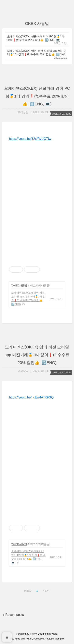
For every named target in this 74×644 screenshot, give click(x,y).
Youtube (50, 639)
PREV (27, 590)
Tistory (33, 634)
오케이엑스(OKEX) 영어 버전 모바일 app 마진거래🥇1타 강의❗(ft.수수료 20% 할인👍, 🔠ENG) (37, 52)
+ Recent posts (13, 615)
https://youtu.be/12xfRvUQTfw (30, 139)
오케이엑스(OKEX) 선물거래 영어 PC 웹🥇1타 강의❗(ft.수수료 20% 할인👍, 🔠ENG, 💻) (36, 38)
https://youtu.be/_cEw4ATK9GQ (31, 397)
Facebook (39, 639)
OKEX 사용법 (19, 285)
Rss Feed (15, 639)
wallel (54, 634)
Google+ (60, 639)
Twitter (29, 639)
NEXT (46, 590)
